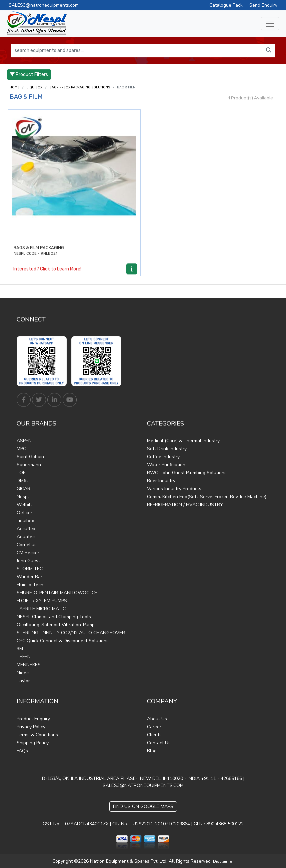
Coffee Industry (163, 457)
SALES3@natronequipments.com (44, 5)
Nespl (23, 497)
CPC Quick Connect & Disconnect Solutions (63, 641)
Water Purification (166, 465)
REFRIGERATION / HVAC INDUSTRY (185, 505)
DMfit (22, 481)
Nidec (23, 673)
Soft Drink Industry (167, 449)
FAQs (22, 751)
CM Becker (28, 553)
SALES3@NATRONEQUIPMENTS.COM (143, 785)
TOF (21, 473)
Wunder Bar (29, 577)
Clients (154, 735)
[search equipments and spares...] (136, 51)
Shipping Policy (33, 743)
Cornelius (27, 545)
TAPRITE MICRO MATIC (41, 609)
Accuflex (26, 529)
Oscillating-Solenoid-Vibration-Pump (56, 625)
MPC (21, 449)
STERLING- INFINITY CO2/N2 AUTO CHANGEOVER (71, 633)
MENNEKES (29, 665)
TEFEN (24, 657)
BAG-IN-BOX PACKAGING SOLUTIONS (80, 87)
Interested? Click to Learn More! (47, 269)
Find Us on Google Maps (143, 806)
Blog (152, 751)
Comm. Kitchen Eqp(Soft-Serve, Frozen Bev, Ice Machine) (207, 497)
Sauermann (29, 465)
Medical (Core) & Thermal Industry (183, 441)
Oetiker (24, 513)
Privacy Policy (31, 727)
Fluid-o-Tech (30, 585)
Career (154, 727)
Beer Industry (161, 481)
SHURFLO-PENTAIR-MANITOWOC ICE (57, 593)
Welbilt (24, 505)
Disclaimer (223, 861)
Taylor (23, 681)
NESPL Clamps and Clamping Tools (54, 617)
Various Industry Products (174, 489)
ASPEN (24, 441)
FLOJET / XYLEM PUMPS (42, 601)
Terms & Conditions (37, 735)
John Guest (28, 561)
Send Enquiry (263, 5)
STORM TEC (30, 569)
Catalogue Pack (226, 5)
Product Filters (29, 75)
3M (20, 649)
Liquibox (34, 87)
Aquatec (26, 537)
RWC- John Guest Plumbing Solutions (187, 473)
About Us (157, 719)
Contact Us (159, 743)
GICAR (23, 489)
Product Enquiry (33, 719)
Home (14, 87)
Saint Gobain (30, 457)
